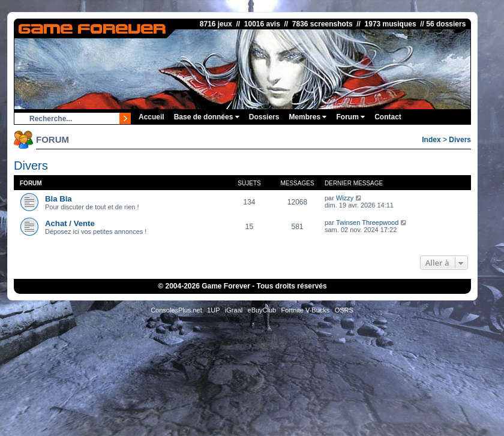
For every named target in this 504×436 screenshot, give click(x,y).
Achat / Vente (70, 223)
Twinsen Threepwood (367, 222)
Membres (307, 117)
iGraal (234, 310)
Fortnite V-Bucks (306, 310)
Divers (460, 140)
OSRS (344, 310)
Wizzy (345, 198)
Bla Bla (58, 199)
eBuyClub (262, 310)
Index (431, 140)
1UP (213, 310)
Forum (350, 117)
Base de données (207, 117)
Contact (388, 117)
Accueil (151, 117)
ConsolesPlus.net (176, 310)
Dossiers (264, 117)
